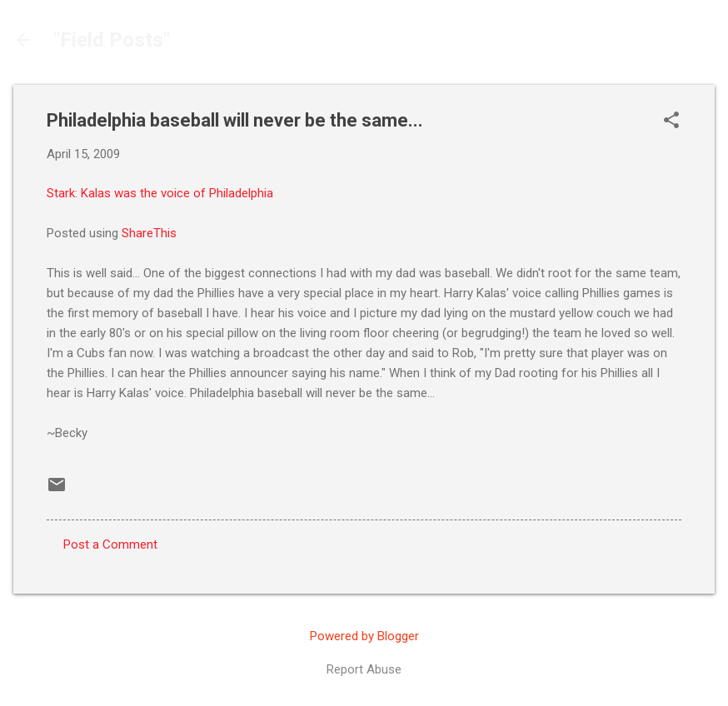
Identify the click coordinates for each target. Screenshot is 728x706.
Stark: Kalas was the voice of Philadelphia (160, 193)
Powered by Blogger (364, 636)
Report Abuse (364, 669)
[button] (671, 122)
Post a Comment (110, 544)
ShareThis (149, 233)
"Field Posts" (112, 40)
